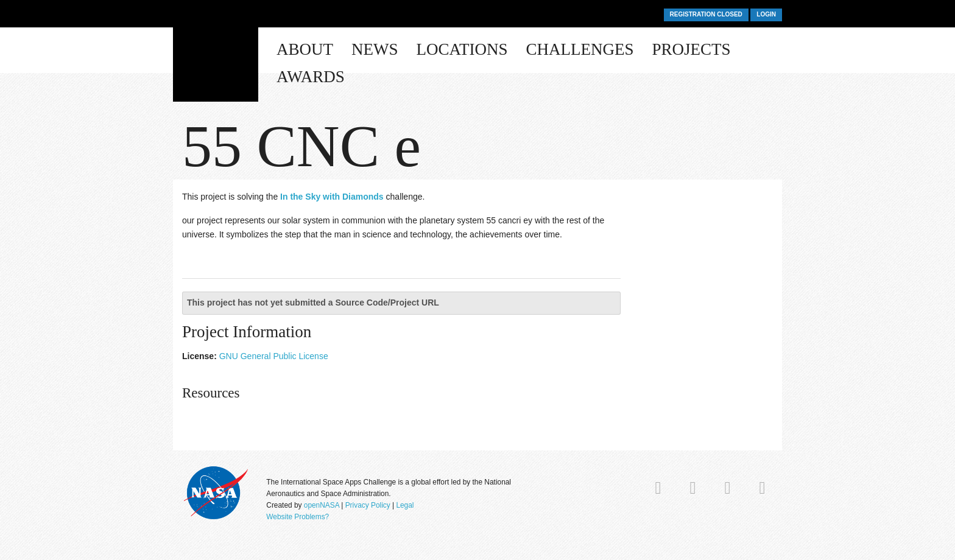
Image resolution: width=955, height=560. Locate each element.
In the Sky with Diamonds (332, 197)
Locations (462, 49)
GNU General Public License (274, 356)
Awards (311, 77)
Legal (405, 505)
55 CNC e (301, 146)
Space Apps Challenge (216, 56)
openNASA (322, 505)
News (375, 49)
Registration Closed (706, 14)
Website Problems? (298, 517)
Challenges (580, 49)
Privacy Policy (368, 505)
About (305, 49)
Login (766, 14)
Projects (692, 49)
